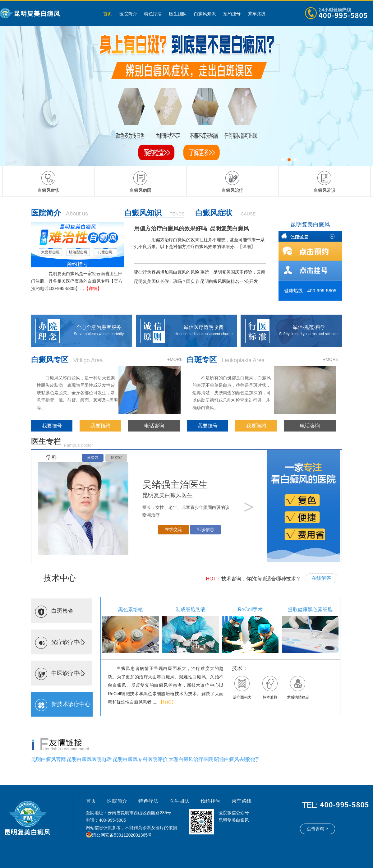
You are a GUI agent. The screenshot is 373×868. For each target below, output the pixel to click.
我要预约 (100, 426)
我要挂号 (52, 426)
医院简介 (128, 14)
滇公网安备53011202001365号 (122, 835)
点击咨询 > (317, 829)
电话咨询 (154, 426)
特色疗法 (153, 14)
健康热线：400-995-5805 (310, 291)
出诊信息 (205, 530)
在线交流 (173, 530)
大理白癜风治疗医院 (191, 759)
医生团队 (178, 14)
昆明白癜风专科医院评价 (140, 759)
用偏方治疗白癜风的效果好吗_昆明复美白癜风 (191, 229)
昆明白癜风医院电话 (89, 759)
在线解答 (321, 578)
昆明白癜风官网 (48, 759)
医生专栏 (46, 441)
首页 (108, 14)
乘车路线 (257, 14)
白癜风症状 (214, 213)
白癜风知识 (205, 14)
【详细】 (93, 289)
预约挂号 (232, 14)
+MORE (175, 359)
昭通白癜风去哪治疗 (237, 759)
